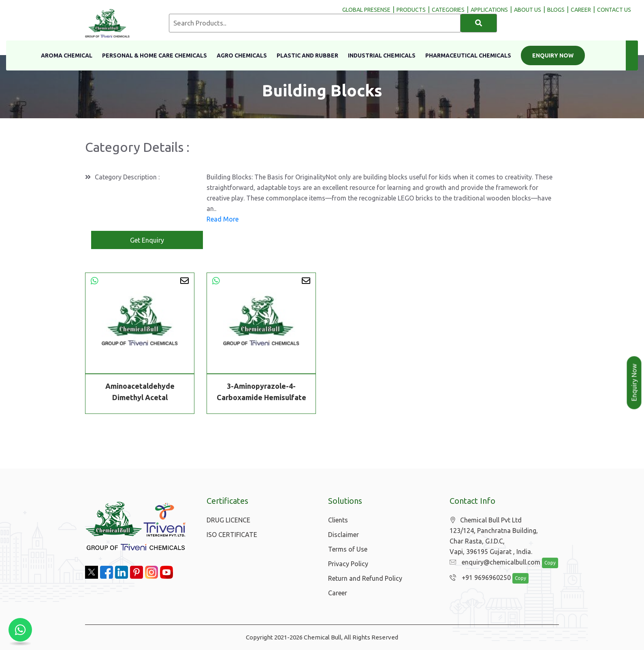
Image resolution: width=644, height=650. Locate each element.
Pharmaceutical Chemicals (468, 55)
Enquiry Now (553, 55)
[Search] (479, 23)
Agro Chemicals (242, 55)
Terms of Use (348, 549)
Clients (338, 520)
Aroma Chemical (67, 55)
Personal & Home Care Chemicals (155, 55)
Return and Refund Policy (365, 578)
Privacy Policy (348, 564)
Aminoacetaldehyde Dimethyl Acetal (140, 392)
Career (338, 593)
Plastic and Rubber (307, 55)
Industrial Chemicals (382, 55)
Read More (223, 219)
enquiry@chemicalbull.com (493, 563)
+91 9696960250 (478, 578)
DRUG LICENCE (228, 520)
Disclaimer (343, 535)
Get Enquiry (147, 240)
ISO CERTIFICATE (232, 535)
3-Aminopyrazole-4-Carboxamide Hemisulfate (261, 392)
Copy (546, 563)
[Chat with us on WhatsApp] (20, 630)
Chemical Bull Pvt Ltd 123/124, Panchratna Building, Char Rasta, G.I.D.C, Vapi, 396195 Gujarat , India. (494, 536)
